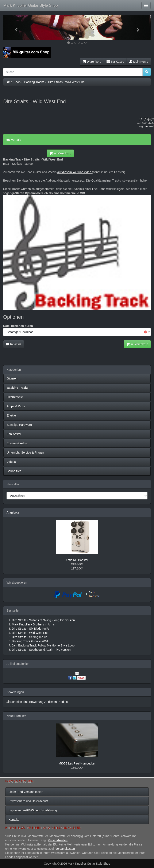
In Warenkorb (60, 153)
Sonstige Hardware (19, 425)
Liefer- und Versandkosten (26, 792)
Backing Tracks (34, 82)
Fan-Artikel (14, 434)
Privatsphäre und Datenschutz (28, 801)
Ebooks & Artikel (18, 443)
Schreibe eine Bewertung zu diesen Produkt (39, 702)
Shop (17, 82)
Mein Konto (139, 62)
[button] (14, 27)
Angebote (13, 512)
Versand (149, 126)
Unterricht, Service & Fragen (25, 453)
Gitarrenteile (15, 397)
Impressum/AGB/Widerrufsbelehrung (33, 810)
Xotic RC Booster (77, 560)
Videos (11, 462)
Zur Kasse (115, 62)
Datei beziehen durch (18, 326)
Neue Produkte (16, 716)
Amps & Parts (16, 406)
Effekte (11, 415)
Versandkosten (58, 840)
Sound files (14, 471)
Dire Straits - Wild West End (66, 82)
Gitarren (12, 378)
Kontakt (14, 820)
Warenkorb (92, 62)
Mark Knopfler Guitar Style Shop (31, 5)
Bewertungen (15, 692)
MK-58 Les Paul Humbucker (77, 763)
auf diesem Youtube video (75, 172)
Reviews (14, 344)
